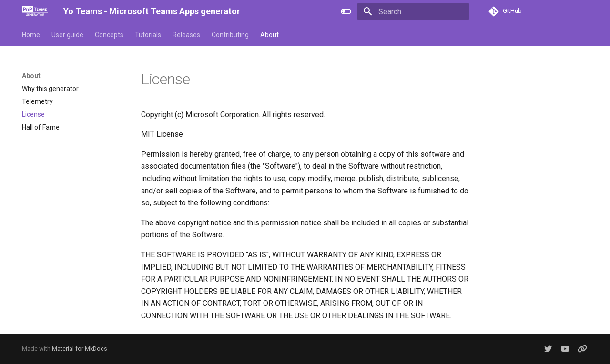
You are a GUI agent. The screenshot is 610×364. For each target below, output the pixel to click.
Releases (186, 35)
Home (31, 35)
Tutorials (148, 35)
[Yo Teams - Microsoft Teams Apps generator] (35, 11)
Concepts (109, 35)
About (269, 35)
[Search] (413, 11)
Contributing (230, 35)
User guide (67, 35)
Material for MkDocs (80, 349)
